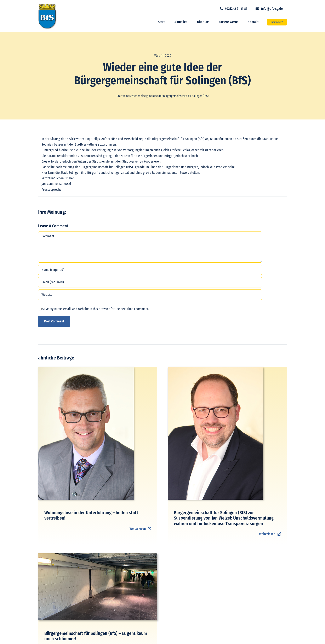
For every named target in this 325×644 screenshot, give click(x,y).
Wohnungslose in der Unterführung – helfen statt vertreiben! (91, 515)
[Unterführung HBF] (98, 555)
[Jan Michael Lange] (215, 369)
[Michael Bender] (86, 369)
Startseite (123, 96)
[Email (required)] (150, 282)
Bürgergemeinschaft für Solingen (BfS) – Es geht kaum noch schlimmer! (96, 636)
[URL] (150, 295)
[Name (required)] (150, 270)
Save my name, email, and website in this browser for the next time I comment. (96, 309)
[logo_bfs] (47, 5)
